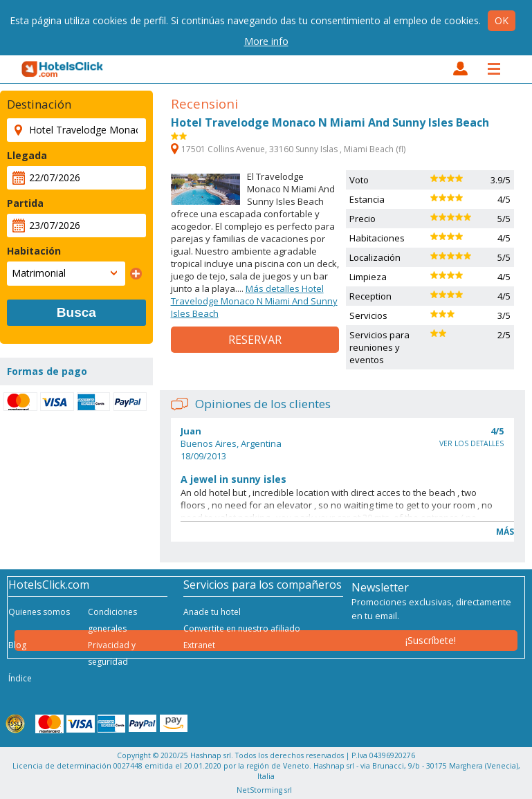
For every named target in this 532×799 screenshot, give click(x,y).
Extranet (199, 645)
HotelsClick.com (63, 69)
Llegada (27, 155)
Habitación (34, 251)
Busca (76, 312)
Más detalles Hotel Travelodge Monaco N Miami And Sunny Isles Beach (254, 301)
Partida (25, 203)
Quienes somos (39, 612)
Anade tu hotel (212, 612)
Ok (502, 20)
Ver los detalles (471, 443)
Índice (20, 678)
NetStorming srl (264, 790)
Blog (17, 645)
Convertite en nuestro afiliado (242, 628)
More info (266, 41)
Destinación (39, 104)
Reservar (255, 340)
